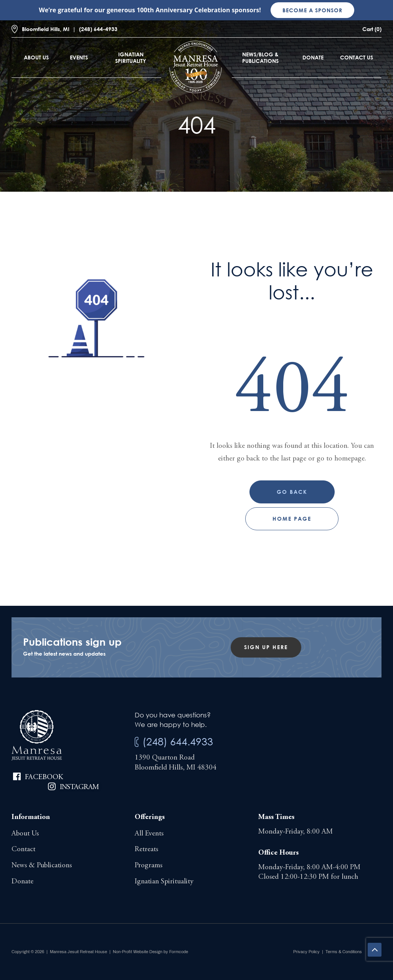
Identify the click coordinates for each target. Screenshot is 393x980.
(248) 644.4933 (178, 741)
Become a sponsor (312, 10)
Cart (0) (372, 29)
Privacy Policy (306, 952)
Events (79, 57)
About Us (36, 57)
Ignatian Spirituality (131, 58)
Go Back (292, 492)
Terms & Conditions (344, 952)
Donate (313, 57)
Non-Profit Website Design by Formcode (150, 952)
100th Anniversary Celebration (183, 10)
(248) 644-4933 (98, 29)
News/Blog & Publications (260, 58)
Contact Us (357, 57)
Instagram (79, 787)
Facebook (44, 777)
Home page (292, 519)
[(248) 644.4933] (137, 742)
